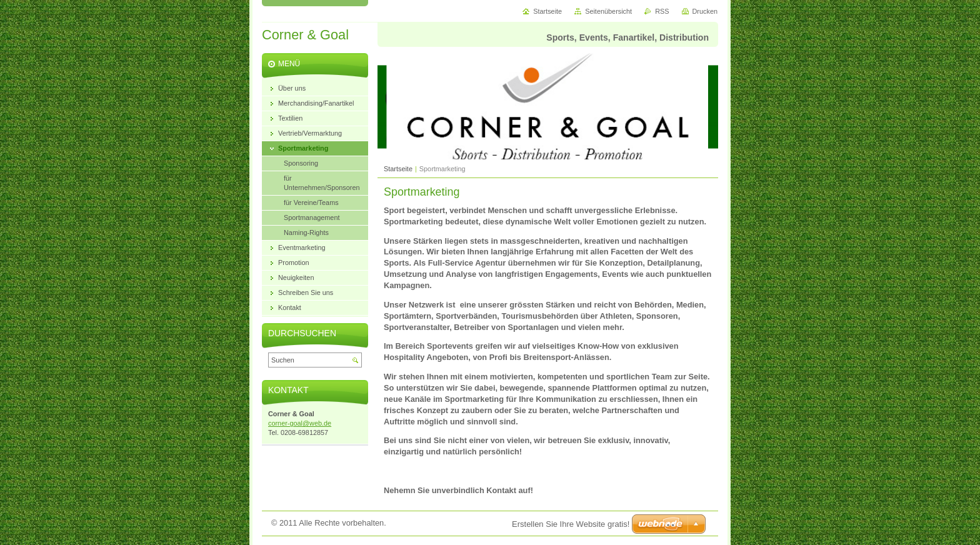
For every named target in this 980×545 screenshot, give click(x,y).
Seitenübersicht (608, 11)
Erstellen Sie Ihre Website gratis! (571, 524)
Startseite (398, 169)
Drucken (705, 11)
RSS (662, 11)
